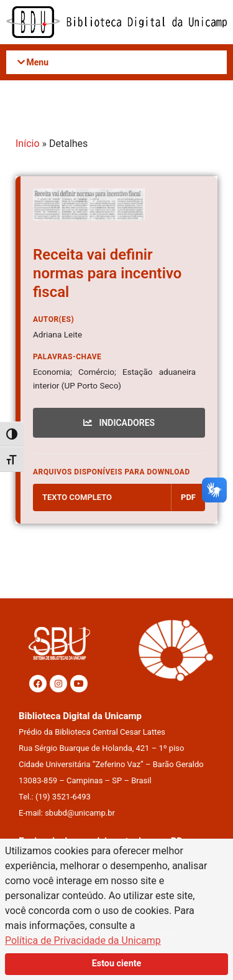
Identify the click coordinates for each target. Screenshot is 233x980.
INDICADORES (119, 423)
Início (28, 144)
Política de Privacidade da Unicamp (83, 940)
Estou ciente (117, 964)
